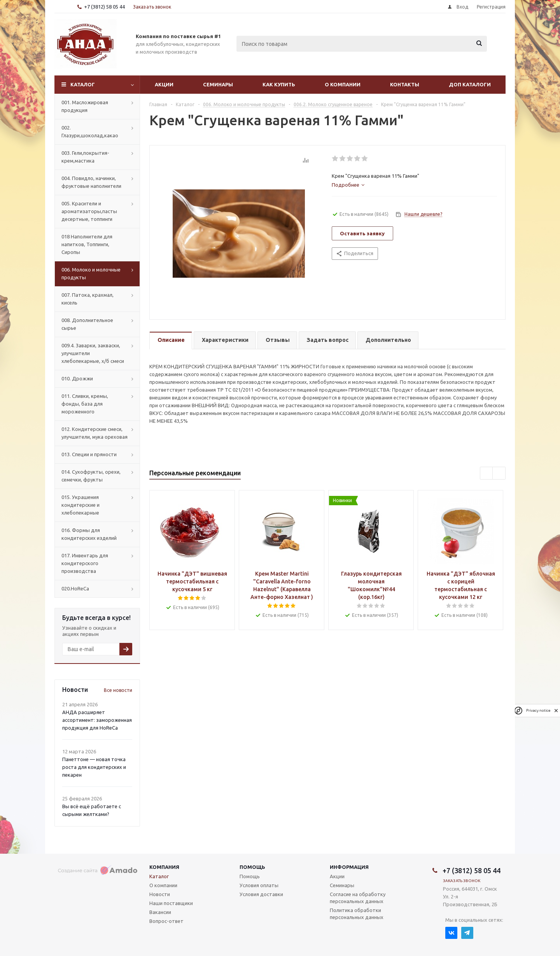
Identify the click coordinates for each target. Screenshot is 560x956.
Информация (349, 867)
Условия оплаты (259, 885)
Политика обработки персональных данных (357, 914)
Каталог (83, 84)
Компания (164, 867)
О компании (343, 84)
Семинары (218, 84)
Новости (160, 894)
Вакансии (160, 912)
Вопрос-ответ (166, 921)
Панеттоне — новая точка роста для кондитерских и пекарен (94, 767)
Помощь (252, 867)
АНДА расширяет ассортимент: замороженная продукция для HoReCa (97, 720)
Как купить (279, 84)
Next (499, 474)
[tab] (348, 185)
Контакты (405, 84)
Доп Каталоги (470, 84)
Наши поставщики (171, 903)
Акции (164, 84)
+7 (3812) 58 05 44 (104, 7)
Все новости (118, 690)
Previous (487, 474)
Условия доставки (261, 894)
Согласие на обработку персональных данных (358, 898)
